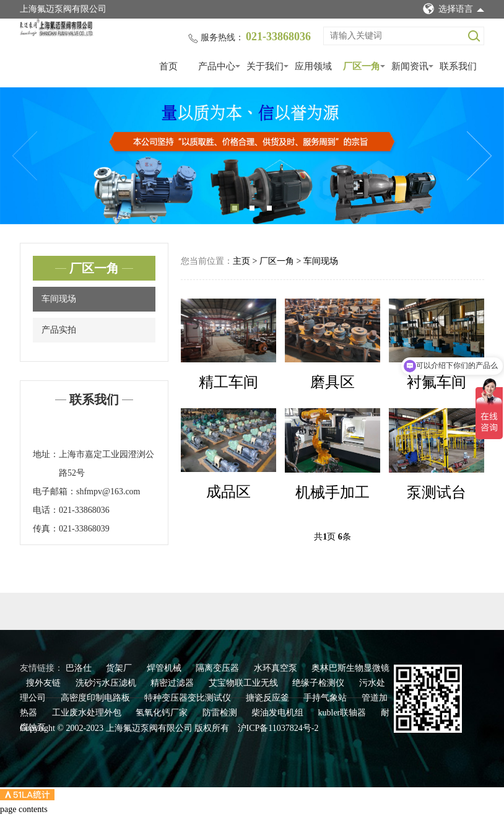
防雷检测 (221, 713)
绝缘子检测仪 (319, 683)
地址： (46, 454)
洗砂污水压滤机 (107, 683)
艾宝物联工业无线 (245, 683)
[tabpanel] (252, 156)
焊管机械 (165, 668)
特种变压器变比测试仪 (189, 698)
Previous (25, 156)
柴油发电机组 (279, 713)
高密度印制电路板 (97, 698)
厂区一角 (362, 66)
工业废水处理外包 (88, 713)
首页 (168, 66)
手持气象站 (326, 698)
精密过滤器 (173, 683)
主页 (241, 261)
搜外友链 (45, 683)
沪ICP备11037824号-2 (278, 728)
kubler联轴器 (343, 713)
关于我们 (265, 66)
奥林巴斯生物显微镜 (350, 668)
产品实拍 (59, 330)
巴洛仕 (80, 668)
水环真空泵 (277, 668)
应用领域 (313, 66)
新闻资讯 (410, 66)
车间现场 (59, 299)
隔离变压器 (219, 668)
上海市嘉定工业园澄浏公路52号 (106, 464)
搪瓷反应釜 (269, 698)
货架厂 (120, 668)
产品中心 (217, 66)
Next (479, 156)
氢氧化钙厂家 (163, 713)
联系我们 (458, 66)
